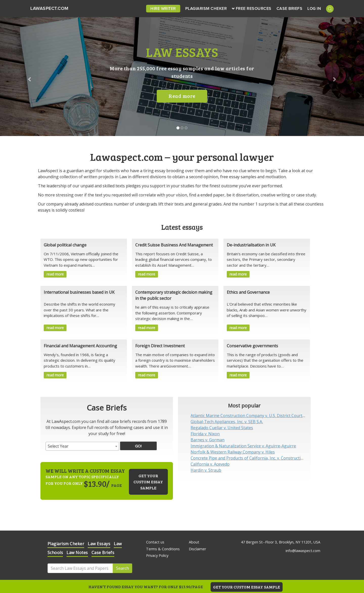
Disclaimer (197, 549)
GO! (138, 446)
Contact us (155, 542)
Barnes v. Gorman (208, 440)
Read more (182, 96)
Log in (314, 9)
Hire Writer (163, 9)
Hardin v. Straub (206, 470)
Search (122, 568)
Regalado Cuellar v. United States (222, 428)
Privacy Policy (157, 555)
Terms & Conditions (163, 549)
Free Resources (252, 9)
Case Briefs (290, 9)
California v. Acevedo (210, 464)
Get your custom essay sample (148, 482)
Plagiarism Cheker (206, 9)
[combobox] (82, 446)
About (194, 542)
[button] (27, 77)
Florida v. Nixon (205, 434)
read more (55, 274)
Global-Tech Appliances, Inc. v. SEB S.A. (227, 422)
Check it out (292, 553)
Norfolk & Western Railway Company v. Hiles (233, 452)
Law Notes (77, 553)
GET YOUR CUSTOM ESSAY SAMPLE (247, 587)
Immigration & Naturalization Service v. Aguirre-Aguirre (243, 446)
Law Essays (99, 544)
